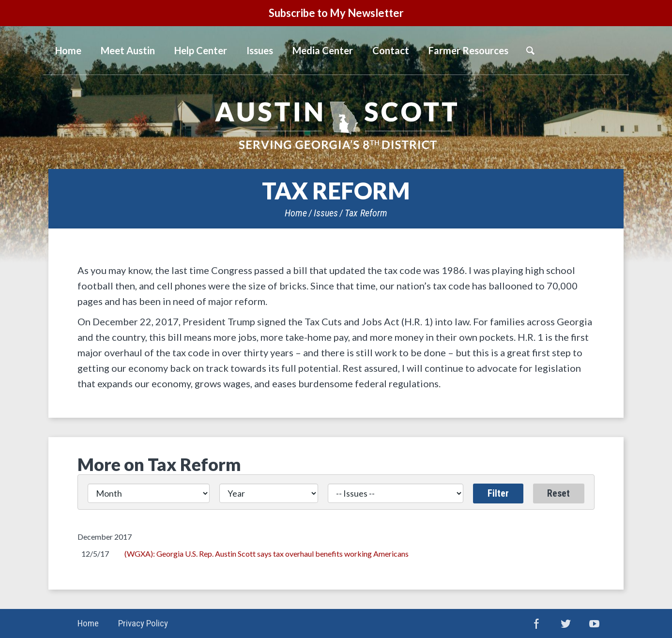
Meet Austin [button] (128, 50)
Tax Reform (366, 213)
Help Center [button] (201, 50)
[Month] (149, 493)
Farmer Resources (468, 50)
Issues (260, 50)
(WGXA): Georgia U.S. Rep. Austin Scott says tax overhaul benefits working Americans (267, 554)
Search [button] (530, 50)
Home (296, 213)
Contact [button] (391, 50)
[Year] (269, 493)
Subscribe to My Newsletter (336, 13)
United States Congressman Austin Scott (336, 125)
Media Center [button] (323, 50)
